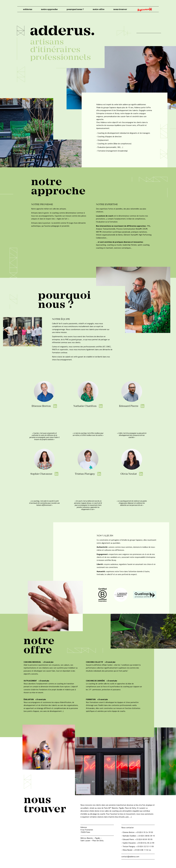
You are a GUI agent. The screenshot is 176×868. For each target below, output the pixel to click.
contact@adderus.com (130, 857)
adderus (28, 9)
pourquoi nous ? (75, 9)
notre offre (99, 9)
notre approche (49, 9)
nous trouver (120, 9)
